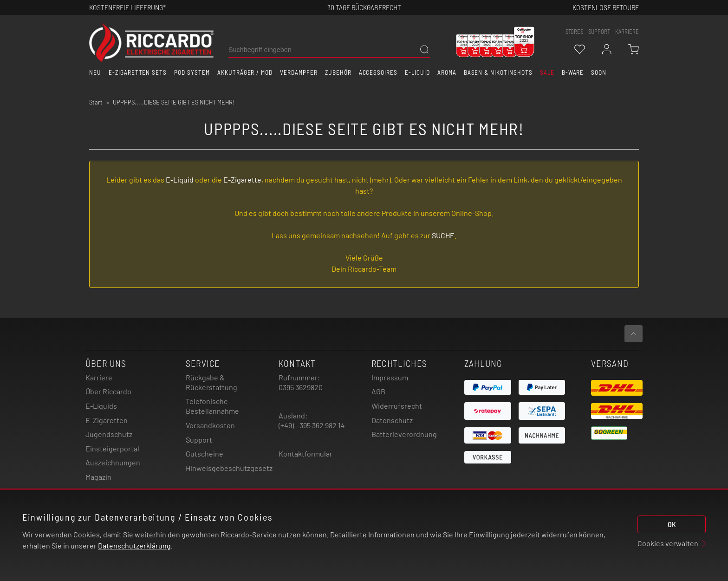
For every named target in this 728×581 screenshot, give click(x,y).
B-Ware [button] (573, 72)
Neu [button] (95, 72)
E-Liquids (101, 406)
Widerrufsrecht (397, 406)
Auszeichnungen (113, 462)
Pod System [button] (192, 72)
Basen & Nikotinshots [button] (498, 72)
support (599, 32)
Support (199, 440)
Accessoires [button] (378, 72)
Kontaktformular (305, 454)
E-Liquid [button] (417, 72)
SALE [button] (547, 72)
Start (96, 102)
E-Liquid (180, 180)
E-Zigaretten (107, 420)
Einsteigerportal (112, 448)
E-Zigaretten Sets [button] (138, 72)
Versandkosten (210, 425)
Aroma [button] (447, 72)
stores (574, 32)
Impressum (390, 377)
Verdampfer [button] (299, 72)
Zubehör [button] (338, 72)
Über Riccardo (108, 391)
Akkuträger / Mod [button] (245, 72)
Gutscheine (205, 454)
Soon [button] (599, 72)
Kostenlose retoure (606, 7)
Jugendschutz (109, 434)
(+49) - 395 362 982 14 (312, 425)
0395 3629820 (301, 387)
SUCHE (443, 235)
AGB (378, 391)
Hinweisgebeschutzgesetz (229, 468)
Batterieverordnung (404, 434)
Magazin (98, 477)
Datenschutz (392, 420)
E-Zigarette (242, 180)
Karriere (627, 32)
